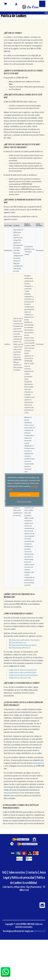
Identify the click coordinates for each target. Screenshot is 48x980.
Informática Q (39, 931)
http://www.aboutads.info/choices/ (20, 648)
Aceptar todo (24, 494)
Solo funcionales (24, 502)
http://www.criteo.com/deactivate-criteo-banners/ (24, 640)
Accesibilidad (30, 883)
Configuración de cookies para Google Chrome (23, 670)
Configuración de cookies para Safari (20, 678)
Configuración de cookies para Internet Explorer (23, 675)
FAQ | (5, 873)
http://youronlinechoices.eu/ (18, 643)
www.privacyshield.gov (11, 793)
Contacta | (33, 873)
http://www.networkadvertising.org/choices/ (23, 645)
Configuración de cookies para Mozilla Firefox (22, 673)
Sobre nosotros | (18, 873)
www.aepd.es (39, 763)
